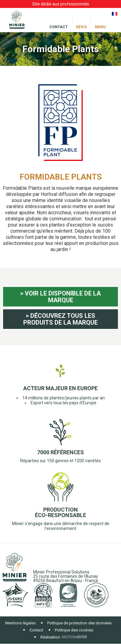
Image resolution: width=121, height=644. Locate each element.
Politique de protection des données (79, 623)
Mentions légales (20, 623)
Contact (36, 630)
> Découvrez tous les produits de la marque (61, 319)
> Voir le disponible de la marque (61, 297)
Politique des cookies (74, 630)
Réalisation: (51, 637)
